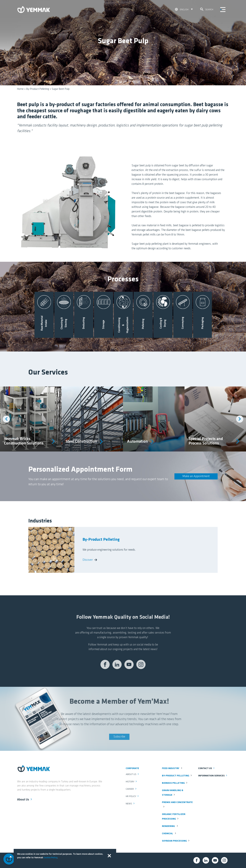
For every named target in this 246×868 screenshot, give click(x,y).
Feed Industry (172, 768)
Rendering (170, 826)
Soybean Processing (176, 841)
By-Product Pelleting (38, 89)
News (130, 804)
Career (131, 789)
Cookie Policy (50, 858)
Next (240, 419)
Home (20, 89)
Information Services (213, 776)
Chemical (169, 834)
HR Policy (132, 796)
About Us (25, 799)
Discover (90, 560)
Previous (6, 419)
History (132, 782)
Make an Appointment (196, 476)
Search (207, 9)
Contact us (207, 768)
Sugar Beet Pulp (61, 89)
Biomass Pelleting (175, 783)
